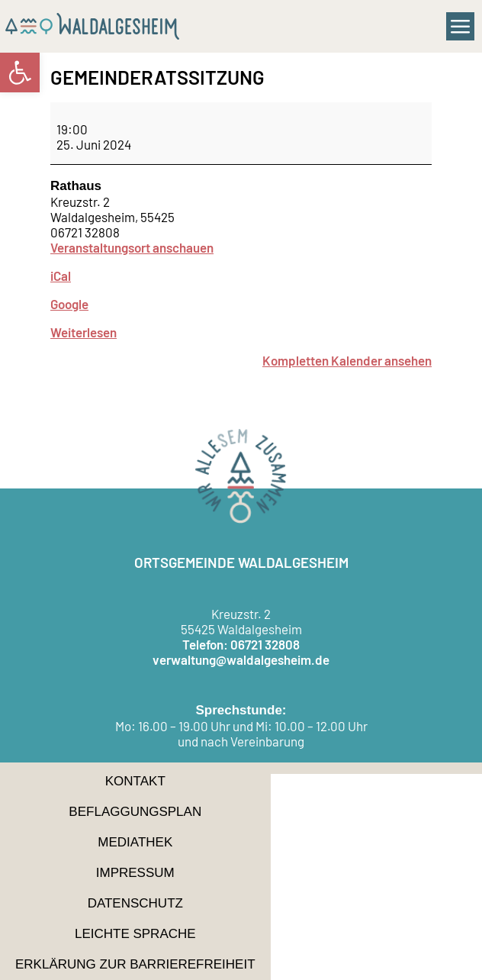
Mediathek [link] (135, 842)
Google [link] (69, 304)
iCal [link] (61, 276)
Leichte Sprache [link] (135, 934)
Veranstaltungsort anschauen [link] (132, 247)
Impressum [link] (135, 873)
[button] (461, 27)
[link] (20, 73)
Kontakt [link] (135, 781)
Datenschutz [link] (135, 903)
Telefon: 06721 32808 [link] (241, 644)
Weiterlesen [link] (84, 332)
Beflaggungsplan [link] (135, 812)
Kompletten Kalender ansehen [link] (347, 360)
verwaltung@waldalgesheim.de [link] (241, 659)
